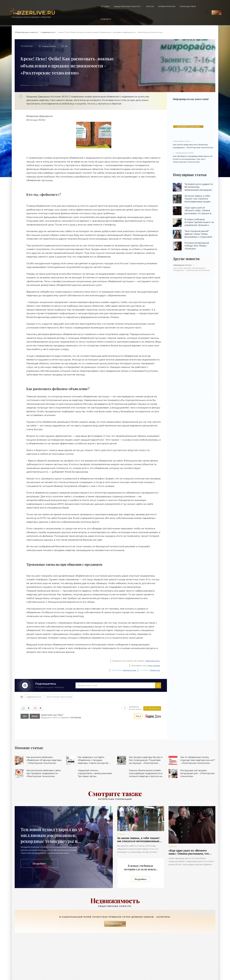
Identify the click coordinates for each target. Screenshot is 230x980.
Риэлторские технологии (59, 684)
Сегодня (65, 6)
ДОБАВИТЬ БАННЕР (188, 114)
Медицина (166, 6)
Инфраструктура (127, 6)
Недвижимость (48, 20)
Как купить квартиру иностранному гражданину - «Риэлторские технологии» (193, 132)
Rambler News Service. (153, 648)
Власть (110, 6)
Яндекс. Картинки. (154, 653)
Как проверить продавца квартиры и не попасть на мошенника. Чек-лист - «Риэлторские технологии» (193, 145)
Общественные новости (87, 6)
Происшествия (148, 6)
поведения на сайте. (130, 658)
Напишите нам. (155, 658)
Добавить (131, 695)
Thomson (27, 34)
